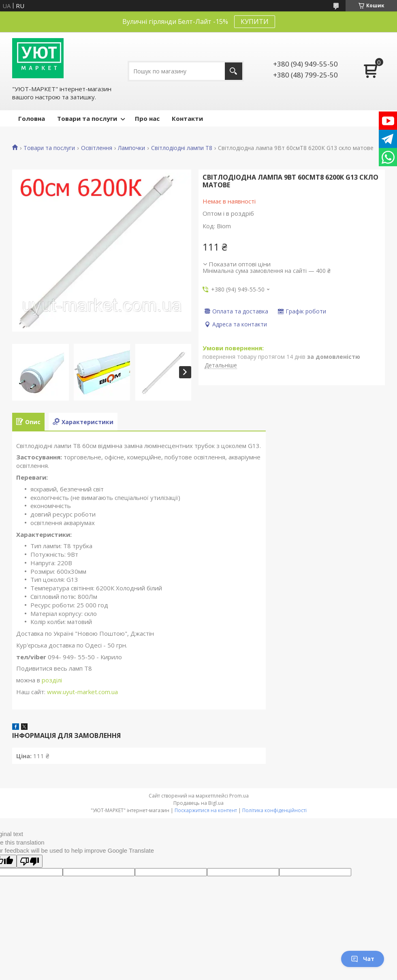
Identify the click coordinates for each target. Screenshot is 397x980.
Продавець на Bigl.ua (198, 803)
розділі (51, 680)
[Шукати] (234, 71)
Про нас (147, 118)
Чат (363, 959)
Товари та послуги (87, 118)
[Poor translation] (30, 861)
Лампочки (131, 148)
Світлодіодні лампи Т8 (182, 148)
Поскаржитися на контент (206, 810)
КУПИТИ (255, 21)
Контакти (187, 118)
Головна (32, 118)
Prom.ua (239, 796)
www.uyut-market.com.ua (82, 692)
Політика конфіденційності (274, 810)
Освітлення (97, 148)
